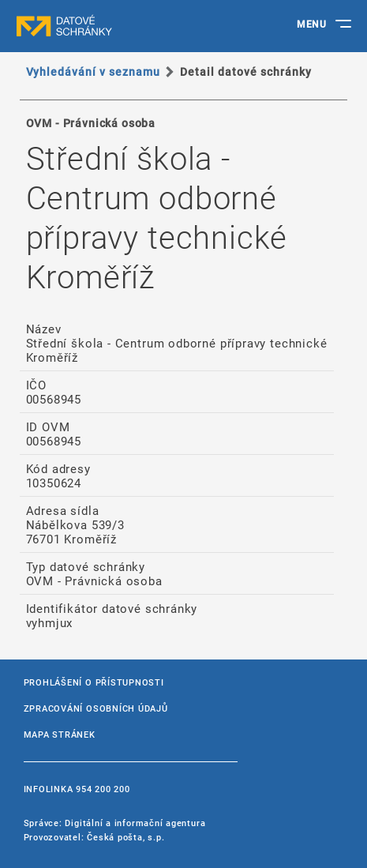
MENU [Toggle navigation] (311, 24)
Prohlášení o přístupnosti (94, 682)
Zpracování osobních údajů (96, 708)
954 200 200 (103, 789)
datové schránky (95, 26)
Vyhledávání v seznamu (94, 71)
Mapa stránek (60, 734)
